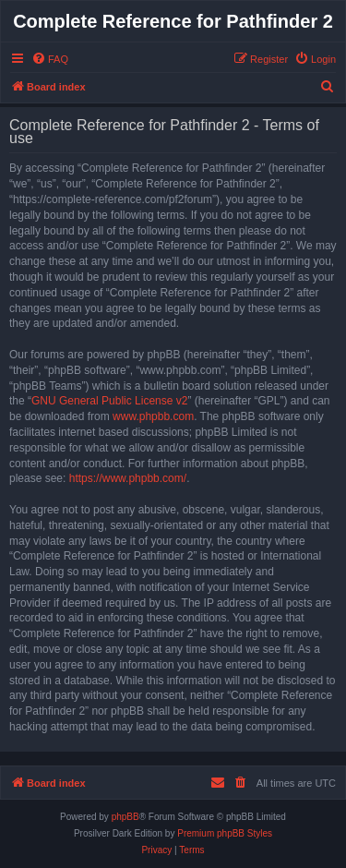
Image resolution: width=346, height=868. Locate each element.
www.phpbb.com (153, 416)
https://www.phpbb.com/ (128, 478)
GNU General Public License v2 (109, 401)
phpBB (125, 817)
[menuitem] (50, 59)
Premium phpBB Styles (225, 833)
